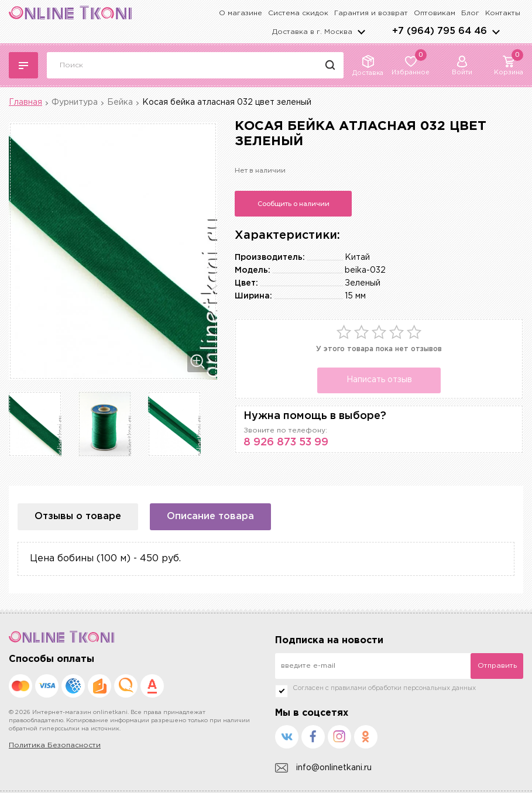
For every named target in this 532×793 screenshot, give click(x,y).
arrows (496, 32)
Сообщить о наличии (294, 204)
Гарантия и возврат (371, 13)
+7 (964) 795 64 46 (440, 31)
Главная (25, 102)
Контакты (503, 13)
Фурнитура (75, 102)
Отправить (497, 666)
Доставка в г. (312, 32)
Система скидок (298, 13)
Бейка (120, 102)
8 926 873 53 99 (286, 442)
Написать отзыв (379, 380)
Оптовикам (435, 13)
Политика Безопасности (55, 745)
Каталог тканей (23, 66)
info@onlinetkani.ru (323, 768)
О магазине (241, 13)
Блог (470, 13)
